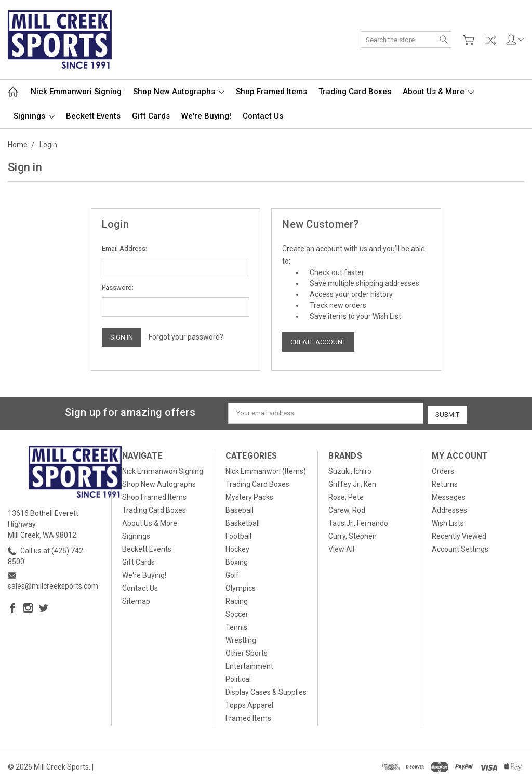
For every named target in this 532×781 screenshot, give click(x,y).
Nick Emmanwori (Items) (266, 470)
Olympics (241, 587)
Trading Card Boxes (355, 92)
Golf (232, 574)
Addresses (449, 509)
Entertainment (249, 665)
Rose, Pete (346, 496)
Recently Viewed (459, 535)
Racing (237, 600)
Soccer (237, 613)
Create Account (318, 342)
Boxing (237, 561)
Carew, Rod (347, 509)
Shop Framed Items (271, 92)
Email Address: (124, 248)
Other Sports (247, 652)
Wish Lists (448, 522)
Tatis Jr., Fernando (358, 522)
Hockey (237, 548)
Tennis (236, 626)
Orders (443, 470)
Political (238, 678)
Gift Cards (151, 116)
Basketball (243, 522)
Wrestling (241, 639)
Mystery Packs (249, 496)
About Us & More (438, 92)
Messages (449, 496)
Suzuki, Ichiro (350, 470)
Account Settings (460, 548)
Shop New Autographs (179, 92)
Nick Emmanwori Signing (76, 92)
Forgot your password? (186, 337)
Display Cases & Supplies (266, 691)
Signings (34, 116)
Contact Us (263, 116)
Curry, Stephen (353, 535)
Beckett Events (93, 116)
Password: (118, 287)
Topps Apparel (249, 704)
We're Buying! (206, 116)
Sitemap (136, 600)
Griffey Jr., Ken (352, 483)
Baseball (240, 509)
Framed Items (248, 717)
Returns (445, 483)
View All (341, 548)
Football (238, 535)
